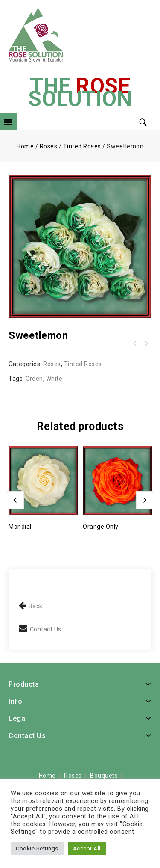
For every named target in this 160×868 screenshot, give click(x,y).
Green (34, 379)
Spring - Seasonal (146, 344)
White (54, 379)
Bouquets (104, 776)
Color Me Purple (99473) (135, 344)
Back (36, 606)
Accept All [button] (87, 849)
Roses (49, 146)
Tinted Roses (82, 146)
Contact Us (46, 629)
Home (25, 146)
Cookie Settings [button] (37, 849)
